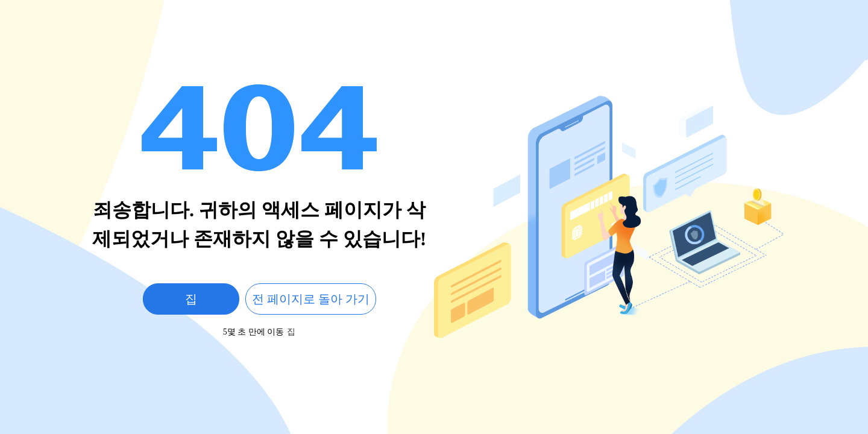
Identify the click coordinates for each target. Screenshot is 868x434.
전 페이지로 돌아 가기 (311, 299)
